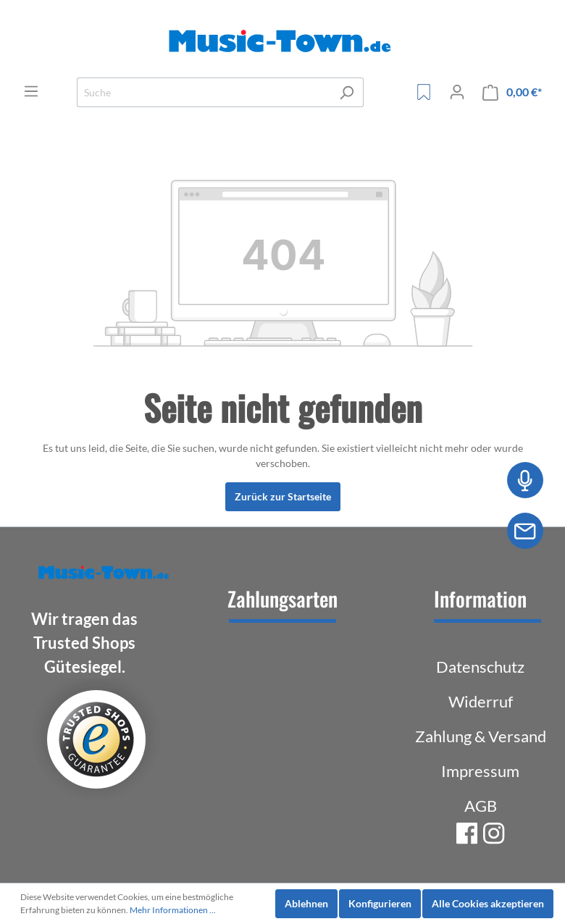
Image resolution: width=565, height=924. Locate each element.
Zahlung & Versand (481, 736)
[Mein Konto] (457, 92)
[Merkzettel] (424, 92)
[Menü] (31, 91)
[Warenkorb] (512, 92)
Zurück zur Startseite (283, 496)
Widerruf (481, 701)
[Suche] (204, 92)
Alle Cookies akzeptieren (488, 903)
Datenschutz (480, 667)
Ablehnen (306, 903)
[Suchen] (347, 92)
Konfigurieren (380, 903)
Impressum (480, 771)
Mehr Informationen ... (173, 910)
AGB (481, 806)
